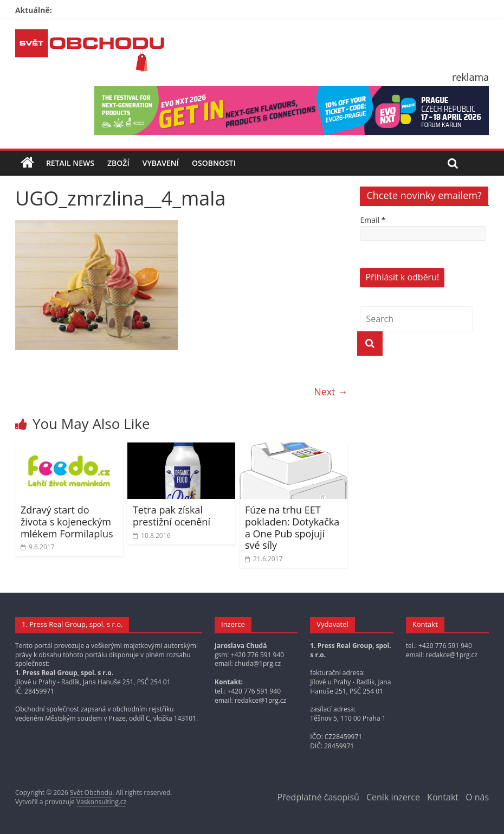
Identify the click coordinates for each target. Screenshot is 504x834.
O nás (477, 797)
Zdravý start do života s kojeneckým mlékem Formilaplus (67, 521)
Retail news (70, 163)
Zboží (118, 163)
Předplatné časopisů (318, 797)
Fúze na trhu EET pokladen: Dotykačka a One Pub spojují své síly (292, 527)
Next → (331, 392)
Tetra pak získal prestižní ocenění (172, 516)
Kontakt (443, 797)
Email (373, 220)
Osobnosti (214, 163)
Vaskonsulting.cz (101, 802)
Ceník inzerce (393, 797)
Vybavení (161, 163)
